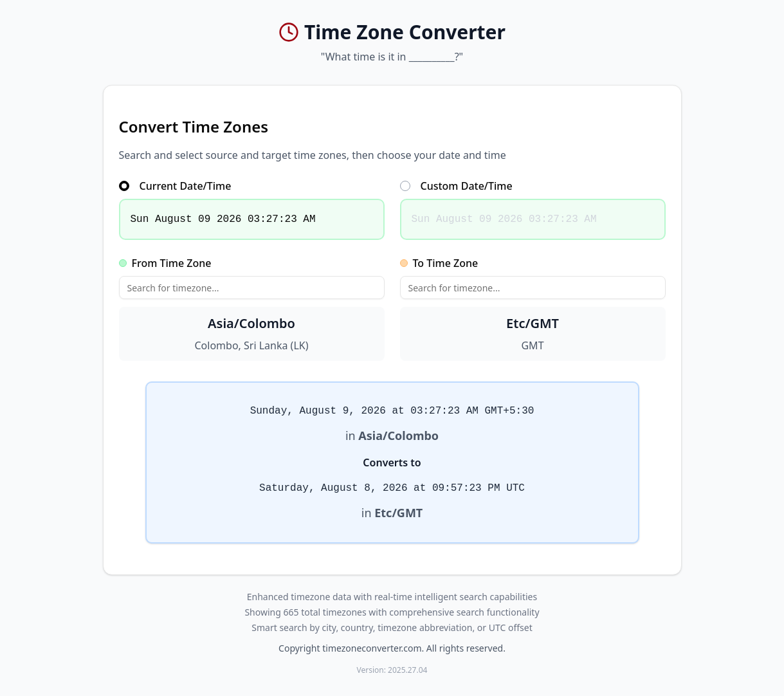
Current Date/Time (175, 186)
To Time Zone (439, 263)
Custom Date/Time (456, 186)
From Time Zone (165, 263)
